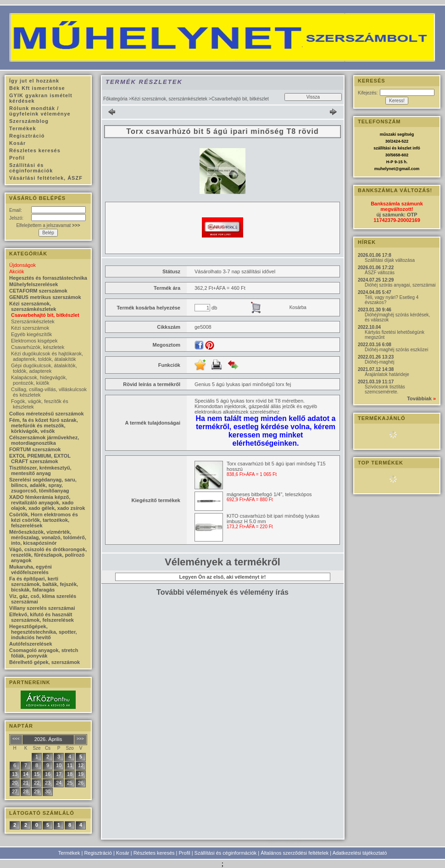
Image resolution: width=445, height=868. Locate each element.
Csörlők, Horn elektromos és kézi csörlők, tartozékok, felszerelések (44, 520)
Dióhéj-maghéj (379, 362)
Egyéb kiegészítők (31, 334)
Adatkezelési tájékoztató (360, 853)
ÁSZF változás (380, 273)
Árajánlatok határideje (387, 374)
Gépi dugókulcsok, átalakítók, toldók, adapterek (44, 368)
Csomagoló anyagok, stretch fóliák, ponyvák (44, 653)
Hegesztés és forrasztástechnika (48, 278)
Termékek (69, 853)
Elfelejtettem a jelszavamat (48, 225)
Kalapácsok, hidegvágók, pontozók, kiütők (39, 380)
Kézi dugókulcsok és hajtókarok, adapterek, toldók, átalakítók (47, 356)
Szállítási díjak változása (390, 260)
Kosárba (298, 307)
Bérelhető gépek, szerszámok (44, 662)
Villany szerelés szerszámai (42, 608)
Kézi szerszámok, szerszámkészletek (169, 99)
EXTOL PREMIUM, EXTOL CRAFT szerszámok (40, 459)
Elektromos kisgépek (34, 341)
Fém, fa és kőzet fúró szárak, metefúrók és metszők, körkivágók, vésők (44, 426)
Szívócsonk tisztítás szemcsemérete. (385, 389)
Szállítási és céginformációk (226, 853)
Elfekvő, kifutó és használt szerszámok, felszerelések (42, 617)
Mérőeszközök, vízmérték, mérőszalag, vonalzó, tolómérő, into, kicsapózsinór (48, 537)
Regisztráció (98, 853)
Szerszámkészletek (33, 321)
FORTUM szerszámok (35, 449)
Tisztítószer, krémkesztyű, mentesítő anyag (40, 470)
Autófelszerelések (31, 644)
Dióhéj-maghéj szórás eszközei (396, 350)
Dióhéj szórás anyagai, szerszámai (400, 285)
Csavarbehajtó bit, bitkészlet (45, 315)
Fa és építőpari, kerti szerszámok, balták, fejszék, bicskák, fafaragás (44, 584)
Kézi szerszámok (30, 328)
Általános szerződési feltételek (295, 853)
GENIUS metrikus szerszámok (45, 297)
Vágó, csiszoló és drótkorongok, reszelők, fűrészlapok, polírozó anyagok (48, 555)
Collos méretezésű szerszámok (47, 414)
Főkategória (115, 99)
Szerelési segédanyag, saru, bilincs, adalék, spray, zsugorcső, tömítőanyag (43, 485)
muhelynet (385, 169)
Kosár (123, 853)
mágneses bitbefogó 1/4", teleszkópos (269, 494)
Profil (185, 853)
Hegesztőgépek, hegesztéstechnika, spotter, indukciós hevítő (43, 632)
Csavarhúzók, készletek (38, 347)
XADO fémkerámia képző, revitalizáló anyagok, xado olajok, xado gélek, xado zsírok (47, 503)
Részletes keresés (154, 853)
